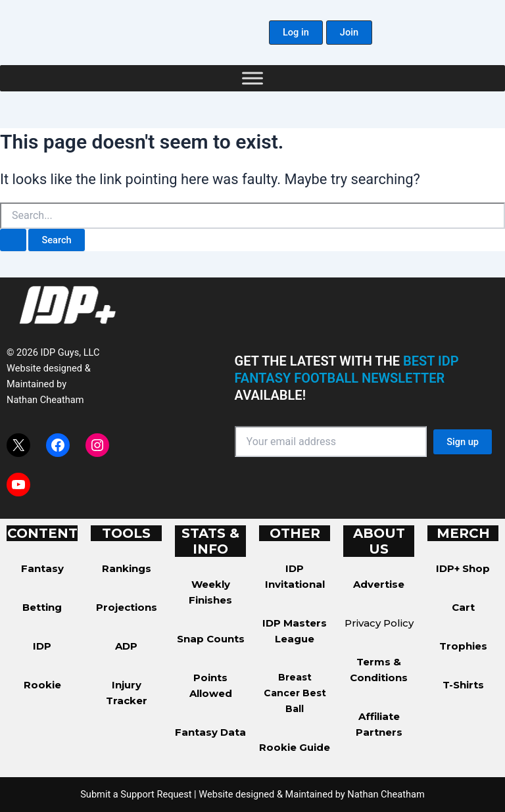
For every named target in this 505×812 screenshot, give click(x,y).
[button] (296, 33)
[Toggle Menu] (252, 78)
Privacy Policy (379, 623)
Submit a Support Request (136, 794)
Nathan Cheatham (45, 400)
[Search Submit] (13, 240)
